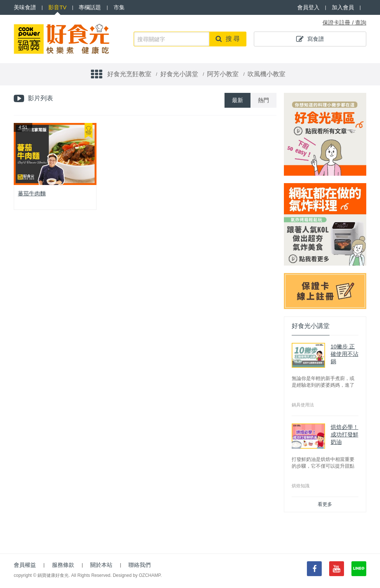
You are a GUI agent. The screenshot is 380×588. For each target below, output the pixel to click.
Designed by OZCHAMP (137, 575)
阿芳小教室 (223, 74)
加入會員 (343, 7)
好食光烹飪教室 (129, 74)
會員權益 (25, 565)
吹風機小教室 (266, 74)
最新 (237, 100)
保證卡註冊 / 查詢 (344, 22)
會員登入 (308, 7)
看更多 (325, 504)
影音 (57, 7)
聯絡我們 (140, 565)
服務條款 (63, 565)
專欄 (90, 7)
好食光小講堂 (179, 74)
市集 (119, 7)
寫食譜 (310, 39)
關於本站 (101, 565)
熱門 (263, 100)
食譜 (25, 7)
